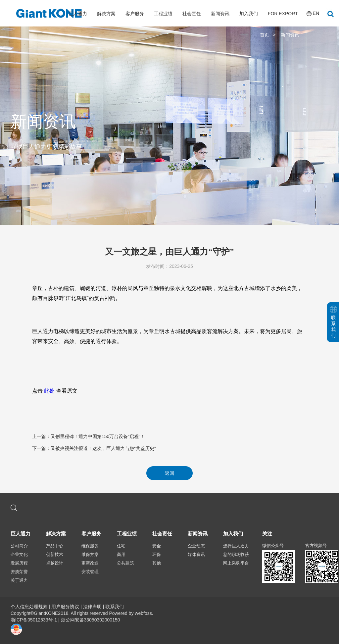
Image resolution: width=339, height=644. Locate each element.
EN (316, 13)
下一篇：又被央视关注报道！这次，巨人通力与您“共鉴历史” (94, 448)
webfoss (143, 613)
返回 (169, 473)
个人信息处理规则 (29, 607)
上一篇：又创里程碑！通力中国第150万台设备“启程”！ (89, 436)
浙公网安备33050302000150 (91, 620)
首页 (265, 35)
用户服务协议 (65, 607)
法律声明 (92, 607)
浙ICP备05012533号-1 (34, 620)
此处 (49, 391)
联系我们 (115, 607)
